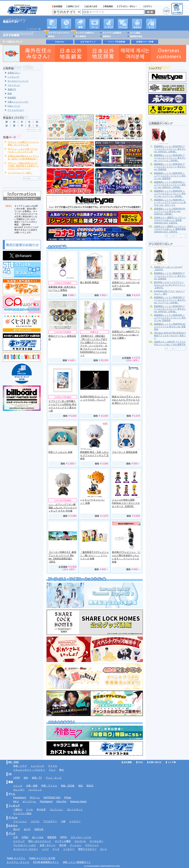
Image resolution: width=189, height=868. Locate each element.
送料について (74, 6)
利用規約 (108, 6)
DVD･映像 (52, 24)
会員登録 (57, 6)
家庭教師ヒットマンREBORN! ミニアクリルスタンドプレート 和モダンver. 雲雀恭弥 (170, 176)
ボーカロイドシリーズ (18, 81)
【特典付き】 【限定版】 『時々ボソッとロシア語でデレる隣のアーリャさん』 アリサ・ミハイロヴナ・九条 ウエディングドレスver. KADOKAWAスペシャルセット (94, 346)
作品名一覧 (35, 129)
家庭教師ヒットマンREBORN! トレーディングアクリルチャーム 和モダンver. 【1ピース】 (170, 202)
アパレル (123, 24)
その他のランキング (177, 236)
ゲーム (12, 794)
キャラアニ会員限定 (112, 33)
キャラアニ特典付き (85, 33)
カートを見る (177, 9)
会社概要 (127, 762)
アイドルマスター (16, 110)
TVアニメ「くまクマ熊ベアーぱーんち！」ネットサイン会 (23, 150)
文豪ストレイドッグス (18, 102)
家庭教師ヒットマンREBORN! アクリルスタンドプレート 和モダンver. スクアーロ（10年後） (170, 158)
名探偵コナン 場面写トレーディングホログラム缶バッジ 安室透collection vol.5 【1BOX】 (170, 220)
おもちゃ (137, 24)
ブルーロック (14, 85)
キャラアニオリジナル (59, 33)
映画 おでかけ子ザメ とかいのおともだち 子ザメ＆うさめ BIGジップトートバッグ (126, 400)
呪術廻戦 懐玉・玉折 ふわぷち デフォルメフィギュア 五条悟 (94, 455)
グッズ (151, 24)
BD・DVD (14, 762)
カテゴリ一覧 (35, 29)
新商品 (51, 36)
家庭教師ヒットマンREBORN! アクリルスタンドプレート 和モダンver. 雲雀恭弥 (170, 167)
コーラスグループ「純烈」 (20, 173)
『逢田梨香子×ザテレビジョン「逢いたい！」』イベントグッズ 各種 (94, 555)
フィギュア (109, 24)
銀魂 (10, 93)
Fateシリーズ (14, 106)
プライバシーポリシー (128, 6)
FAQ (140, 762)
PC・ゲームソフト (95, 24)
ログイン (148, 6)
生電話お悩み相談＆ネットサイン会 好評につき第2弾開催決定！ (23, 157)
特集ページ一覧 (33, 178)
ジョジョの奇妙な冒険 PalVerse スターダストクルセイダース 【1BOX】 (126, 503)
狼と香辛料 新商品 (89, 282)
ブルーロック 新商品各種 (125, 452)
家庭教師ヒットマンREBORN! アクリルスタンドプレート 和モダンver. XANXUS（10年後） (170, 149)
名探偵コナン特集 (145, 42)
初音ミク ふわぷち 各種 (60, 452)
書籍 (81, 24)
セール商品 (135, 33)
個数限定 (107, 36)
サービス (92, 6)
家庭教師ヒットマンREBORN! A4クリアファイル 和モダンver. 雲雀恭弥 (170, 327)
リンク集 (171, 762)
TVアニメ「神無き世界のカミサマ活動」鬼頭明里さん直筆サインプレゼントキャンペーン (23, 166)
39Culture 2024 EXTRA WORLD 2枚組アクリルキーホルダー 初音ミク (170, 335)
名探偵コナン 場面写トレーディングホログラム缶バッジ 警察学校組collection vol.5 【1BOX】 (170, 229)
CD (66, 24)
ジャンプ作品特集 (116, 42)
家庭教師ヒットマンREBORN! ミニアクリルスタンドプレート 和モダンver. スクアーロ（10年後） (170, 193)
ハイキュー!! (13, 77)
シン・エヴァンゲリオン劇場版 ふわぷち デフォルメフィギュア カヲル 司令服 (63, 508)
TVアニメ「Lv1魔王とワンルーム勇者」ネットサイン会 (23, 143)
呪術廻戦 (12, 98)
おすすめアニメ (88, 42)
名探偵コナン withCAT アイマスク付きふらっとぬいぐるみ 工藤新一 (126, 335)
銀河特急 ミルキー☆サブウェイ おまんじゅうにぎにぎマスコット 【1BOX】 (170, 285)
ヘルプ (166, 11)
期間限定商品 (136, 36)
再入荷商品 (81, 36)
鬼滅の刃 (12, 89)
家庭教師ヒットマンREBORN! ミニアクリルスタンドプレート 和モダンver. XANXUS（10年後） (170, 185)
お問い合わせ (154, 762)
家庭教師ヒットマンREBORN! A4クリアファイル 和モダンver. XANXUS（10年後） (170, 211)
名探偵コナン (14, 73)
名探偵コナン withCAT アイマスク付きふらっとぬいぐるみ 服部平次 (170, 343)
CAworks (60, 42)
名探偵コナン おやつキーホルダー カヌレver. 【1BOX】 (126, 286)
